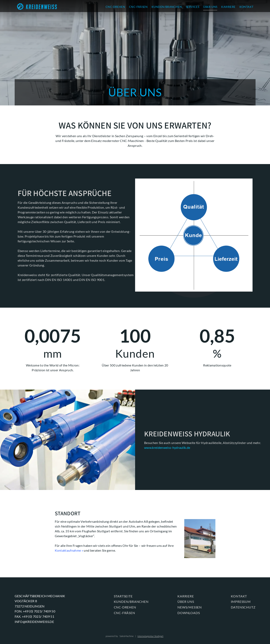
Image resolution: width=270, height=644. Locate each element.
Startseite (123, 596)
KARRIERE (228, 7)
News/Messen (190, 607)
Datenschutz (243, 607)
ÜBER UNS (210, 7)
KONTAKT (247, 7)
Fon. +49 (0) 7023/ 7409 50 (35, 611)
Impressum (241, 602)
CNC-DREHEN (115, 7)
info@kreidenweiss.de (34, 622)
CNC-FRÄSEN (138, 7)
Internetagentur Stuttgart (150, 636)
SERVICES (193, 7)
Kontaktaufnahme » (69, 550)
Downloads (189, 613)
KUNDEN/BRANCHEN (167, 7)
